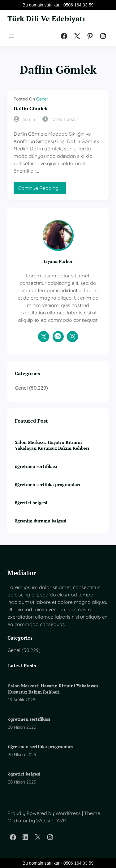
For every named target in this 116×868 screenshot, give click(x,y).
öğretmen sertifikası (36, 466)
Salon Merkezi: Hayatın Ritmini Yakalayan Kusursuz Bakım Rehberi (52, 445)
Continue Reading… (42, 189)
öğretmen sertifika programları (48, 484)
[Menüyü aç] (11, 36)
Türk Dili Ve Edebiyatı (46, 19)
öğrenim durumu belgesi (41, 521)
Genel (42, 99)
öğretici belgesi (31, 503)
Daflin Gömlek (31, 109)
